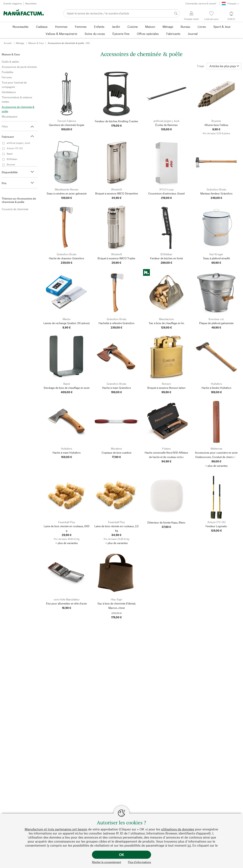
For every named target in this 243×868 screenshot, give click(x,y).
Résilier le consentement (106, 862)
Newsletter (31, 3)
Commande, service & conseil (201, 3)
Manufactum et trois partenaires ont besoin (56, 829)
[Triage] (224, 66)
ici (189, 845)
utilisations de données (178, 829)
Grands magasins (13, 3)
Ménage (20, 43)
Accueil (8, 43)
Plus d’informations (139, 862)
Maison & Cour (36, 43)
